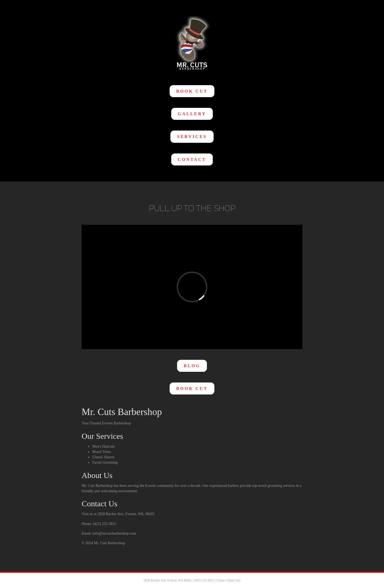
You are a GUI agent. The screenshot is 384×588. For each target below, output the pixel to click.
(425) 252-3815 (204, 580)
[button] (192, 91)
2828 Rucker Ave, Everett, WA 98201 (168, 580)
